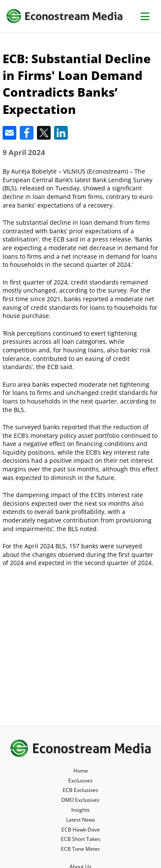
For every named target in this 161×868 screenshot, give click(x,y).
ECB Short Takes (81, 839)
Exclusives (80, 781)
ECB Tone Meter (80, 849)
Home (81, 771)
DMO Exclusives (80, 800)
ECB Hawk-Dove (81, 830)
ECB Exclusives (80, 790)
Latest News (81, 820)
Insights (80, 810)
